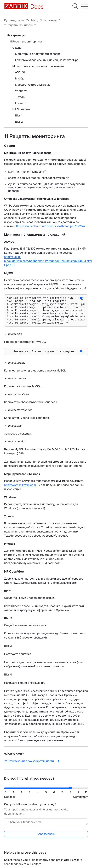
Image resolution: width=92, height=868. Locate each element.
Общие (17, 48)
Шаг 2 (19, 122)
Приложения (48, 20)
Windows (21, 91)
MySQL (20, 78)
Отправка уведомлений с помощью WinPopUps (47, 60)
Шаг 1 (19, 115)
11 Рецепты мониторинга (26, 41)
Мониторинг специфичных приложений (38, 66)
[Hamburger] (85, 6)
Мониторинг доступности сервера (38, 54)
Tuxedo (20, 97)
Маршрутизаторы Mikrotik (32, 85)
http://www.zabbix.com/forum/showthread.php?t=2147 (50, 226)
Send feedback (46, 841)
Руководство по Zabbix (20, 20)
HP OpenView (21, 109)
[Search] (75, 6)
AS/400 (20, 72)
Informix (20, 103)
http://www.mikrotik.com (20, 492)
